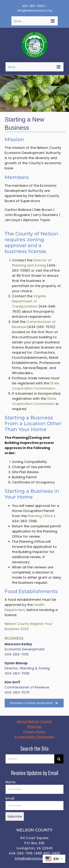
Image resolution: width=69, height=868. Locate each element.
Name (10, 782)
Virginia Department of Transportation (29, 301)
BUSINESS (14, 638)
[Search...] (30, 759)
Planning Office (40, 516)
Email (10, 798)
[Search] (59, 759)
